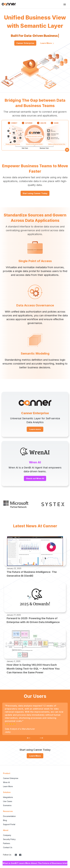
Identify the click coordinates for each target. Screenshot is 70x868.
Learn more (35, 429)
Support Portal (9, 824)
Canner (9, 4)
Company (7, 835)
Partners (7, 843)
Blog (5, 820)
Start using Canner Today (35, 193)
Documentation (9, 816)
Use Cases (8, 801)
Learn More (47, 43)
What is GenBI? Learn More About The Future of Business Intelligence (35, 863)
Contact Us (8, 847)
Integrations (8, 797)
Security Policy (9, 839)
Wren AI (6, 782)
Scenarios (7, 805)
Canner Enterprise (25, 43)
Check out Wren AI (35, 478)
